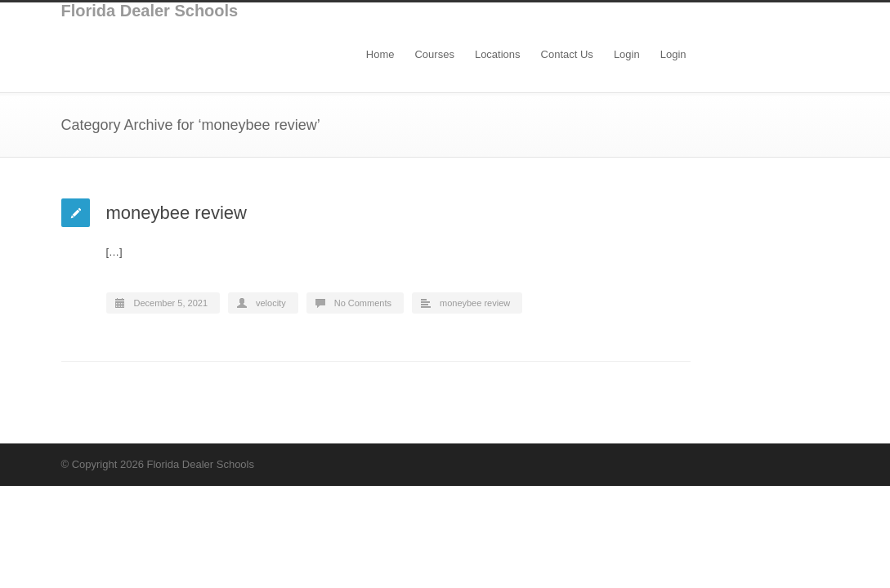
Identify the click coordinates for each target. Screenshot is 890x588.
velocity (271, 303)
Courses (434, 54)
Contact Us (567, 54)
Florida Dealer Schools (150, 11)
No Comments (363, 303)
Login (627, 54)
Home (380, 54)
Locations (498, 54)
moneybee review (177, 213)
